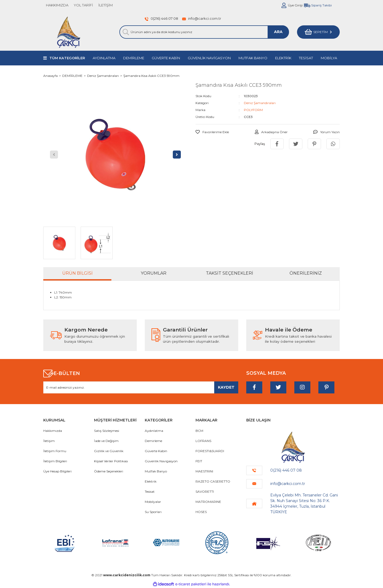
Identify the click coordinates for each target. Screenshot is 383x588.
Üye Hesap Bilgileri (57, 471)
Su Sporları (153, 512)
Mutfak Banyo (156, 471)
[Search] (204, 32)
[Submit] (226, 387)
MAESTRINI (204, 471)
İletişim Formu (55, 451)
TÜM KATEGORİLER (67, 58)
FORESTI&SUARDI (210, 451)
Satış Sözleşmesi (107, 431)
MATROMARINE (208, 502)
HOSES (201, 512)
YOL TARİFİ (83, 5)
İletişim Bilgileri (55, 461)
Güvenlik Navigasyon (161, 461)
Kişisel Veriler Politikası (111, 461)
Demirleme (153, 441)
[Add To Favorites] (212, 132)
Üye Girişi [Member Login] (295, 5)
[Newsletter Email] (141, 387)
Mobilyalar (153, 502)
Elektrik (151, 481)
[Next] (177, 155)
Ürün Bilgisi (77, 273)
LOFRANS (203, 441)
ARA (278, 32)
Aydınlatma (154, 431)
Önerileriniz (306, 273)
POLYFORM (253, 110)
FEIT (199, 461)
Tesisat (150, 492)
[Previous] (54, 155)
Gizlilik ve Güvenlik (109, 451)
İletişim (49, 441)
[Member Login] (284, 5)
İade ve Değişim (106, 441)
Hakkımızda (53, 431)
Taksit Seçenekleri (230, 273)
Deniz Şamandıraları (260, 103)
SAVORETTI (205, 492)
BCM (199, 431)
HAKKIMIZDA (57, 5)
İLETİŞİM (105, 5)
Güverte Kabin (156, 451)
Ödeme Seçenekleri (109, 471)
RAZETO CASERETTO (213, 481)
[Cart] (318, 32)
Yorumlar (154, 273)
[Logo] (69, 32)
